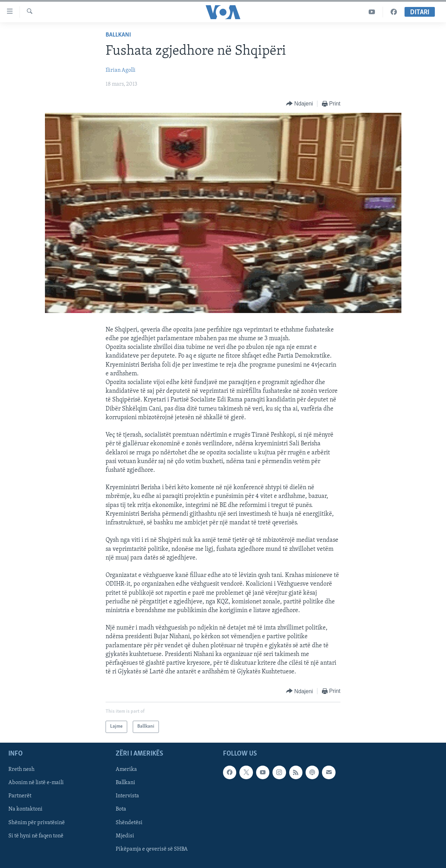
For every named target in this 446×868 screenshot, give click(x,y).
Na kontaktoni (25, 809)
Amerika (126, 769)
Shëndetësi (129, 822)
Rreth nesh (21, 769)
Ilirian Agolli (121, 70)
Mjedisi (125, 836)
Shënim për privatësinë (37, 822)
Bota (121, 809)
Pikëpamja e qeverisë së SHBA (152, 849)
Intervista (127, 796)
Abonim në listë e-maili (36, 783)
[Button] (299, 104)
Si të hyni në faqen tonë (36, 836)
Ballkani (118, 35)
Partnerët (20, 796)
